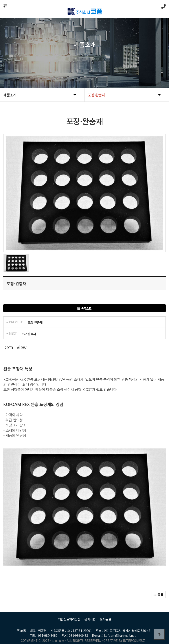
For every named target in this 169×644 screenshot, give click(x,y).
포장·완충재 (35, 322)
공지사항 (90, 613)
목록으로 (84, 308)
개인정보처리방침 (69, 613)
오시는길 (105, 613)
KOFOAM (58, 635)
